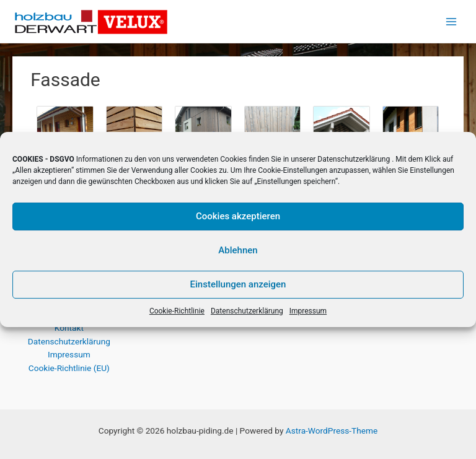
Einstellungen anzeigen (238, 284)
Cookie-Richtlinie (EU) (69, 368)
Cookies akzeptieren (238, 216)
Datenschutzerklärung (354, 159)
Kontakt (69, 328)
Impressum (308, 311)
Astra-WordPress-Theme (332, 431)
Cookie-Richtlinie (177, 311)
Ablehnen (238, 250)
